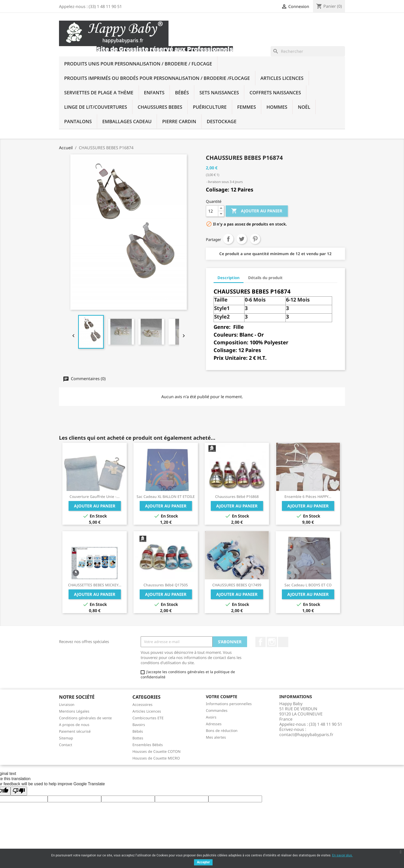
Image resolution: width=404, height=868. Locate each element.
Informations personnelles (229, 704)
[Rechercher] (308, 51)
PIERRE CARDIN (179, 121)
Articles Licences (282, 78)
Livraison (67, 704)
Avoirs (211, 717)
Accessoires (142, 704)
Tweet (242, 239)
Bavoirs (139, 725)
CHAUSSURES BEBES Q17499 (237, 585)
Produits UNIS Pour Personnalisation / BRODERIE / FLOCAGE (138, 64)
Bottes (138, 738)
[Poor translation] (19, 791)
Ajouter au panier (257, 211)
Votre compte (222, 697)
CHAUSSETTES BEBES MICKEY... (95, 585)
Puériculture (210, 107)
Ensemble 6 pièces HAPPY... (308, 496)
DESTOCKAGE (221, 121)
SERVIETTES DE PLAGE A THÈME (99, 93)
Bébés (182, 93)
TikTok (283, 642)
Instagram (272, 642)
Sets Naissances (219, 93)
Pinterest (255, 239)
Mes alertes (216, 737)
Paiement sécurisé (75, 731)
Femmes (247, 107)
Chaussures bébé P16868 (237, 496)
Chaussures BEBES (160, 107)
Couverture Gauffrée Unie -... (95, 496)
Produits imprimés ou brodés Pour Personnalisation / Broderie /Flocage (157, 78)
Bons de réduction (222, 731)
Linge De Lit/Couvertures (96, 107)
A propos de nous (74, 725)
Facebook (260, 642)
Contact (66, 745)
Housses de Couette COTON (157, 751)
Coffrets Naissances (275, 93)
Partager (228, 239)
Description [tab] (229, 278)
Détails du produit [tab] (265, 278)
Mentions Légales (74, 711)
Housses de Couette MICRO (156, 758)
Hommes (277, 107)
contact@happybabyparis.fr (306, 735)
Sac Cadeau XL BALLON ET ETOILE (166, 496)
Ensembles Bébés (148, 745)
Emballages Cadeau (127, 121)
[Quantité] (212, 211)
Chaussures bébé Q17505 (166, 585)
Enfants (154, 93)
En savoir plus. (342, 855)
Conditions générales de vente (85, 718)
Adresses (214, 724)
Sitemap (66, 738)
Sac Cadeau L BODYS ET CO (308, 585)
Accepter (203, 862)
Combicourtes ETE (148, 718)
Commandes (217, 710)
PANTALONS (78, 121)
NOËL (304, 107)
